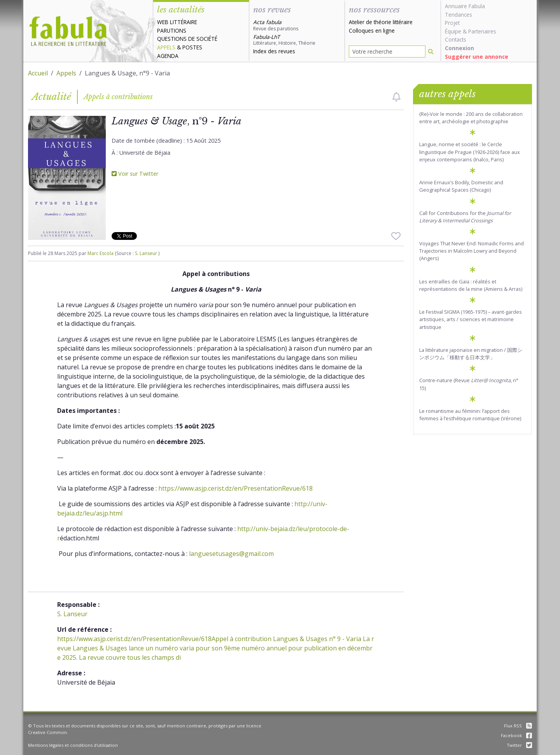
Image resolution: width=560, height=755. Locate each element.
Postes (192, 47)
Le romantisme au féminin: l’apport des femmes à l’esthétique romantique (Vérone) (470, 415)
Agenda (168, 56)
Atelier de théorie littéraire (381, 22)
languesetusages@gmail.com (231, 554)
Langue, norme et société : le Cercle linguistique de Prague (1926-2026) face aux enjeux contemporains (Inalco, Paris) (470, 152)
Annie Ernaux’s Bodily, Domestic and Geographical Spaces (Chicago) (461, 186)
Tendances (458, 15)
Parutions (172, 31)
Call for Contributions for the (465, 217)
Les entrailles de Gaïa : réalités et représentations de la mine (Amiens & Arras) (471, 285)
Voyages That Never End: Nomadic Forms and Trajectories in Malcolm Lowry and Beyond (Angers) (472, 251)
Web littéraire (177, 22)
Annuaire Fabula (465, 6)
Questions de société (187, 39)
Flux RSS (518, 726)
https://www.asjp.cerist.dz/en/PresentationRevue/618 (235, 488)
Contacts (456, 39)
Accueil (38, 73)
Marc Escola (101, 253)
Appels (166, 47)
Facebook (516, 735)
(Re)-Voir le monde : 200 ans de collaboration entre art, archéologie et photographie (471, 118)
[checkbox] (396, 97)
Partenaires (482, 31)
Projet (452, 23)
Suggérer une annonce (477, 57)
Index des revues (274, 51)
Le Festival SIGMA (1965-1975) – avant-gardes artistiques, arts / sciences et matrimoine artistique (471, 319)
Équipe (453, 31)
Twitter (519, 745)
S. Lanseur (147, 253)
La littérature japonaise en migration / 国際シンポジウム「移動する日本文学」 (471, 354)
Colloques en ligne (372, 31)
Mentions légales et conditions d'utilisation (73, 745)
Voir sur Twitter (135, 174)
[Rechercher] (431, 52)
